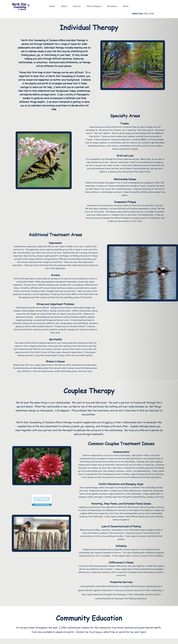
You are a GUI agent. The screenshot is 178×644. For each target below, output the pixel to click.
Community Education (89, 618)
